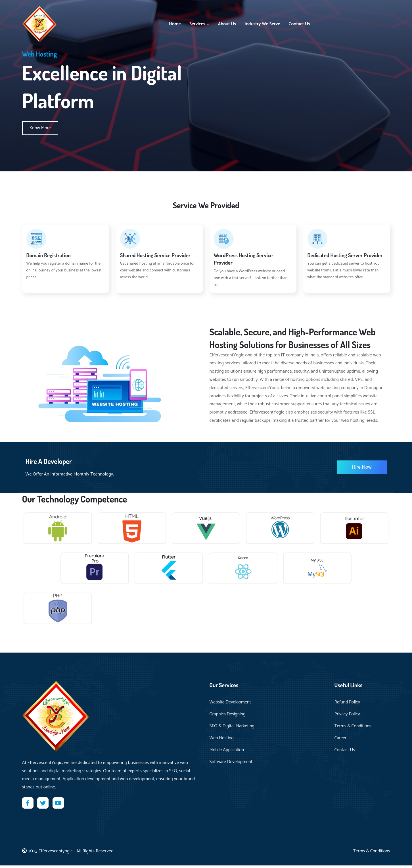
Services (199, 22)
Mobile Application (227, 753)
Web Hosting (222, 741)
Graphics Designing (228, 717)
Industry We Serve (262, 22)
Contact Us (299, 22)
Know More (40, 128)
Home (175, 22)
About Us (227, 22)
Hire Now (362, 467)
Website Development (230, 705)
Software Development (231, 765)
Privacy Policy (347, 717)
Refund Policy (347, 705)
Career (341, 741)
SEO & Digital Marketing (232, 729)
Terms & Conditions (353, 729)
